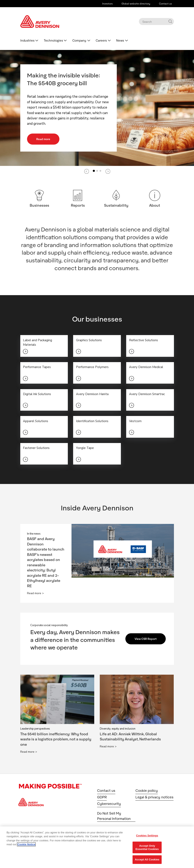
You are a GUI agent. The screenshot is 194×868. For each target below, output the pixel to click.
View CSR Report (147, 641)
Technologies (53, 40)
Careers (101, 40)
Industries (27, 40)
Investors (107, 3)
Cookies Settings (147, 836)
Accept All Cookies (147, 860)
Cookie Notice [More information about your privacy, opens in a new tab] (26, 844)
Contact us (165, 3)
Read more (44, 139)
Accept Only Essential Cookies (147, 847)
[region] (97, 847)
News (120, 40)
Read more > (35, 595)
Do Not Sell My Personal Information (114, 818)
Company (79, 40)
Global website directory (136, 3)
